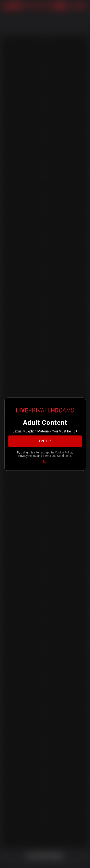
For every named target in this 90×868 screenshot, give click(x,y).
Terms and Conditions (57, 456)
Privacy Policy (27, 456)
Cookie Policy (64, 452)
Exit (45, 461)
